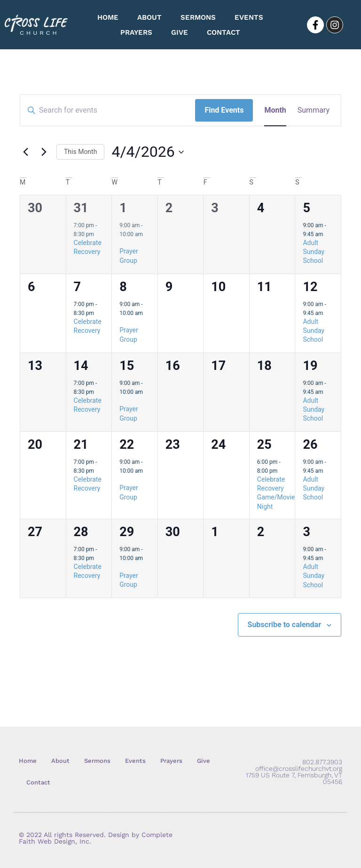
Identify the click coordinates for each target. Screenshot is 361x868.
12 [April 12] (310, 287)
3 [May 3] (306, 532)
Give (180, 32)
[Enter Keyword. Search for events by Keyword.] (108, 110)
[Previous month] (25, 152)
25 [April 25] (264, 445)
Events (249, 17)
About (149, 17)
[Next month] (44, 152)
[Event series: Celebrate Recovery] (99, 234)
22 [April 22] (127, 445)
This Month (80, 152)
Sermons (198, 17)
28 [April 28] (81, 532)
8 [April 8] (123, 287)
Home (108, 17)
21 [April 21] (81, 445)
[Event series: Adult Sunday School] (328, 234)
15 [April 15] (127, 366)
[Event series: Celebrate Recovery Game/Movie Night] (282, 471)
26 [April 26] (310, 445)
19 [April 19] (310, 366)
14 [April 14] (81, 366)
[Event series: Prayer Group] (123, 243)
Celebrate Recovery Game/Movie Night (276, 493)
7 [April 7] (78, 287)
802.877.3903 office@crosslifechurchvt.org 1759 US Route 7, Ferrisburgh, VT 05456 (294, 772)
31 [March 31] (81, 208)
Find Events (224, 110)
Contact (224, 32)
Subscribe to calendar (284, 625)
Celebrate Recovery (88, 571)
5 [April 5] (306, 208)
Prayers (136, 32)
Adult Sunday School (314, 252)
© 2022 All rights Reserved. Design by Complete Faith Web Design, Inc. (96, 838)
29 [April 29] (127, 532)
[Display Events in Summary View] (314, 110)
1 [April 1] (123, 208)
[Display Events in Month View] (275, 110)
